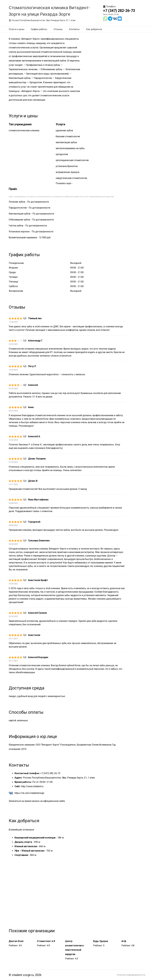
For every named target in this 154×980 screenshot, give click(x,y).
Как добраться (94, 29)
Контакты (74, 29)
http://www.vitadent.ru (32, 786)
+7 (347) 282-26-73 (119, 11)
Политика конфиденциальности (131, 975)
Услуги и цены (17, 29)
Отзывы (58, 29)
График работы (39, 29)
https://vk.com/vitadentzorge (29, 793)
